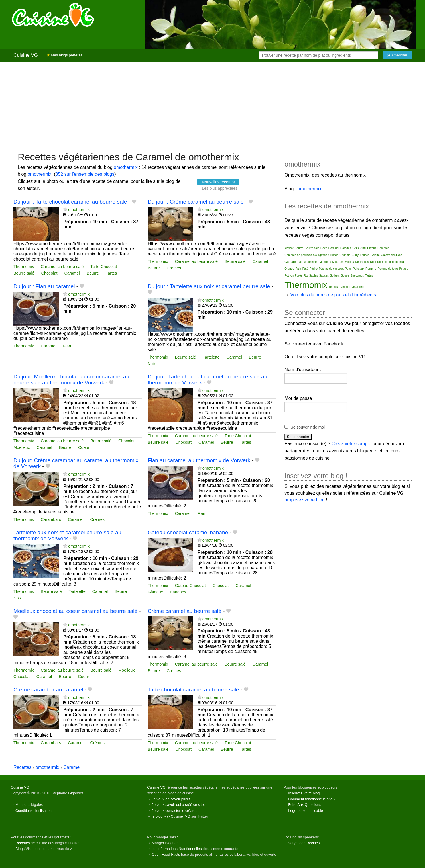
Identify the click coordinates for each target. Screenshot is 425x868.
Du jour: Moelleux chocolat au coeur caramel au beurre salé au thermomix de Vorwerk (71, 380)
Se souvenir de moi (308, 427)
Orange (289, 269)
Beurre (93, 273)
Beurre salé (24, 273)
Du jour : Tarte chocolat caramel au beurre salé (70, 202)
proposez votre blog (305, 500)
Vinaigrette (358, 287)
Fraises (364, 255)
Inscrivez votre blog (304, 793)
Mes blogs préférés (65, 55)
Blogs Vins (24, 849)
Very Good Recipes (304, 843)
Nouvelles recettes (218, 182)
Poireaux (358, 269)
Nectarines (362, 262)
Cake (324, 248)
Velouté (345, 287)
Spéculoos (357, 276)
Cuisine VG (26, 55)
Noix (152, 364)
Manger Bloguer (165, 843)
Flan (67, 346)
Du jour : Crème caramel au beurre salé (196, 202)
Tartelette (211, 357)
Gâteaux (155, 592)
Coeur (84, 447)
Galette (375, 255)
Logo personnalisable (306, 811)
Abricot (289, 248)
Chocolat (49, 273)
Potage (404, 269)
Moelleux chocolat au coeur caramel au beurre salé (75, 611)
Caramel (72, 273)
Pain (298, 269)
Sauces (324, 276)
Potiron (289, 276)
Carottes (346, 248)
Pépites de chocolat (331, 269)
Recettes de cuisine (31, 843)
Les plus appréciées (220, 188)
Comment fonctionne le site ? (312, 799)
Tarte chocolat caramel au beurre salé (193, 690)
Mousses (338, 262)
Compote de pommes (298, 255)
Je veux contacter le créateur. (176, 811)
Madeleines (311, 262)
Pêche (314, 269)
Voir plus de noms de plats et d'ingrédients (333, 295)
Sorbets (335, 276)
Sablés (314, 276)
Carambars (51, 519)
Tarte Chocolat (104, 267)
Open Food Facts (166, 854)
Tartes (111, 273)
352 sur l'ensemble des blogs (85, 174)
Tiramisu (334, 287)
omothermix (126, 167)
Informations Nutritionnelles (179, 849)
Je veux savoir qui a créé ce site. (178, 805)
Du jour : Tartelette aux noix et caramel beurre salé (209, 286)
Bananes (178, 592)
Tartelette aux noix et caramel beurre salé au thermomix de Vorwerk (67, 535)
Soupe (345, 276)
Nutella (399, 262)
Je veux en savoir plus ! (171, 799)
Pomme (371, 269)
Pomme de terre (388, 269)
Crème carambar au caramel (48, 690)
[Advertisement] (213, 106)
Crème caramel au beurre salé (185, 611)
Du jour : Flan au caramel (44, 286)
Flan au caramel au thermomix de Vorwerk (199, 460)
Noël (373, 262)
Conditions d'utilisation (33, 811)
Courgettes (320, 255)
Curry (355, 255)
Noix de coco (385, 262)
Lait (300, 262)
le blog (157, 816)
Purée (299, 276)
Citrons (372, 248)
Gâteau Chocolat (190, 586)
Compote (383, 248)
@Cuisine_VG (179, 816)
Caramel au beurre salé (62, 267)
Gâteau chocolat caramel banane (188, 532)
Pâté (305, 269)
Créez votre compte (351, 444)
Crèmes (174, 268)
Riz (306, 276)
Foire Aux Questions (305, 805)
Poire (348, 269)
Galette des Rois (391, 255)
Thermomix (24, 267)
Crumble (345, 255)
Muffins (349, 262)
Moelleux (22, 447)
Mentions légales (29, 805)
